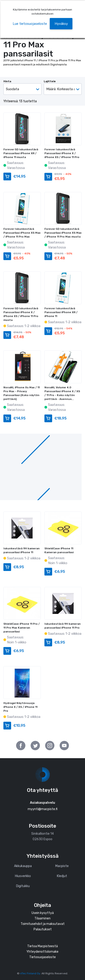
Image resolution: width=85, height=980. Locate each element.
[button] (61, 24)
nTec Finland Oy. (30, 973)
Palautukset (43, 929)
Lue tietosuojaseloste (30, 24)
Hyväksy (61, 24)
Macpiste (62, 866)
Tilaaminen (42, 918)
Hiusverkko (23, 876)
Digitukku (23, 886)
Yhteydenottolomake (42, 952)
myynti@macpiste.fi (43, 809)
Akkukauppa (23, 866)
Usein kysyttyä (43, 913)
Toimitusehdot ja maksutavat (43, 924)
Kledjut (62, 876)
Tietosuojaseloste (42, 957)
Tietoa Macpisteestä (42, 946)
